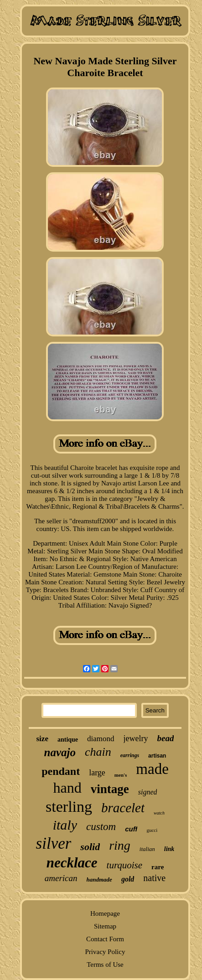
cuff (131, 829)
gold (128, 879)
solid (90, 847)
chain (98, 752)
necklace (72, 863)
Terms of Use (105, 965)
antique (68, 740)
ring (120, 845)
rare (158, 867)
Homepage (105, 913)
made (152, 769)
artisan (157, 756)
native (154, 878)
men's (121, 775)
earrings (130, 755)
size (42, 739)
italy (65, 825)
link (169, 849)
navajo (60, 752)
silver (54, 843)
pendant (61, 771)
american (61, 878)
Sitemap (105, 926)
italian (147, 849)
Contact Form (105, 939)
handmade (99, 879)
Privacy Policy (105, 952)
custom (101, 827)
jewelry (136, 738)
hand (67, 788)
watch (159, 813)
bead (166, 738)
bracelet (123, 808)
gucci (152, 830)
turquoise (125, 865)
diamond (101, 739)
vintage (110, 789)
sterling (69, 807)
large (97, 773)
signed (148, 792)
